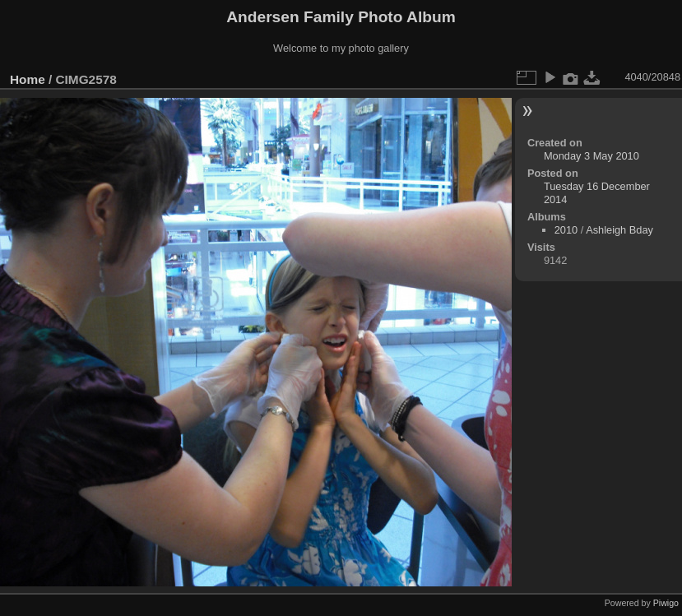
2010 (566, 230)
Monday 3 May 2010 (592, 156)
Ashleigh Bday (619, 230)
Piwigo (666, 603)
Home (28, 79)
